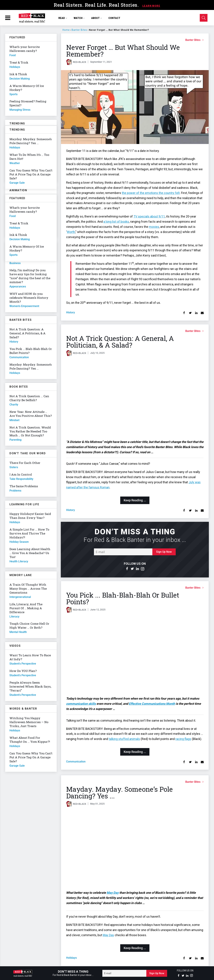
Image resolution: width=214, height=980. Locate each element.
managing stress (20, 110)
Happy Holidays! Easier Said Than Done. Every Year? (30, 516)
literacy (14, 617)
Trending (17, 123)
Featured (17, 37)
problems (15, 491)
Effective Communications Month (152, 704)
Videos (15, 646)
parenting (15, 440)
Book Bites (19, 387)
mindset (14, 420)
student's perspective (23, 664)
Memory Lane (21, 575)
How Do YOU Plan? (23, 671)
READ (63, 18)
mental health (18, 632)
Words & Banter (23, 709)
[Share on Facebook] (184, 313)
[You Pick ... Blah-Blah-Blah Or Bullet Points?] (135, 655)
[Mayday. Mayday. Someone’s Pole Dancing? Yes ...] (135, 849)
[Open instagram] (143, 569)
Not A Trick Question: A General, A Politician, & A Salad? (120, 342)
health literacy (19, 561)
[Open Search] (204, 18)
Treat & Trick (19, 62)
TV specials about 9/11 (149, 216)
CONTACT (114, 18)
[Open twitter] (132, 569)
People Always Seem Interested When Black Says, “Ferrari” (30, 686)
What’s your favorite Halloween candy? (25, 49)
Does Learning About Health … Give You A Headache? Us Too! (30, 553)
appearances (18, 286)
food (13, 55)
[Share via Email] (202, 313)
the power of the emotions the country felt (151, 193)
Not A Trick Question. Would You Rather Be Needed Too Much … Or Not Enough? (30, 431)
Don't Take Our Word (28, 453)
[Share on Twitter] (190, 313)
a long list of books (116, 222)
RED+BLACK (80, 62)
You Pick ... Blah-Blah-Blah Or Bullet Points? (123, 598)
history (71, 312)
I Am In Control (21, 474)
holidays (71, 958)
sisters (14, 467)
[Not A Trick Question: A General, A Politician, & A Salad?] (135, 398)
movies (154, 227)
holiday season (19, 542)
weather (15, 163)
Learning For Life (24, 504)
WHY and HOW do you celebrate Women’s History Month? (29, 298)
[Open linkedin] (137, 569)
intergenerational (20, 597)
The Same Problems (24, 486)
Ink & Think (18, 74)
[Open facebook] (127, 569)
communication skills (81, 704)
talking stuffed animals (124, 739)
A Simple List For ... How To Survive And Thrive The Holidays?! (29, 533)
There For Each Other (25, 463)
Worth (71, 232)
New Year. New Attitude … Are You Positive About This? (31, 414)
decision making (20, 79)
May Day (113, 893)
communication (76, 762)
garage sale (17, 766)
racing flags (183, 739)
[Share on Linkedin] (196, 313)
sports (13, 94)
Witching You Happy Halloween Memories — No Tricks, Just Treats (29, 722)
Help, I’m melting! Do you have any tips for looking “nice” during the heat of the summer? (30, 276)
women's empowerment (24, 306)
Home (66, 30)
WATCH (79, 18)
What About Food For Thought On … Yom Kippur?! (30, 740)
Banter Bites (79, 30)
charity (14, 405)
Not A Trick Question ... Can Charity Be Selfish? (29, 398)
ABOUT (97, 18)
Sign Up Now (164, 552)
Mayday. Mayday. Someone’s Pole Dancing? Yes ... (119, 792)
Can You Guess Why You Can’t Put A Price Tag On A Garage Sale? (31, 757)
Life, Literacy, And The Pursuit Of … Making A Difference (26, 608)
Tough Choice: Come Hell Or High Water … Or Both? (29, 626)
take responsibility (21, 479)
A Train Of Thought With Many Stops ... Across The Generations (28, 589)
